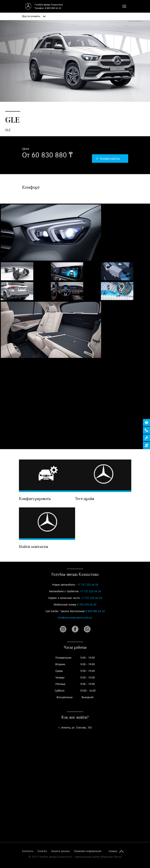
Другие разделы (34, 16)
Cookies (42, 851)
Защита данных (60, 851)
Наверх (113, 851)
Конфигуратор (108, 159)
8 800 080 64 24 (53, 8)
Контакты (28, 851)
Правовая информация (88, 851)
